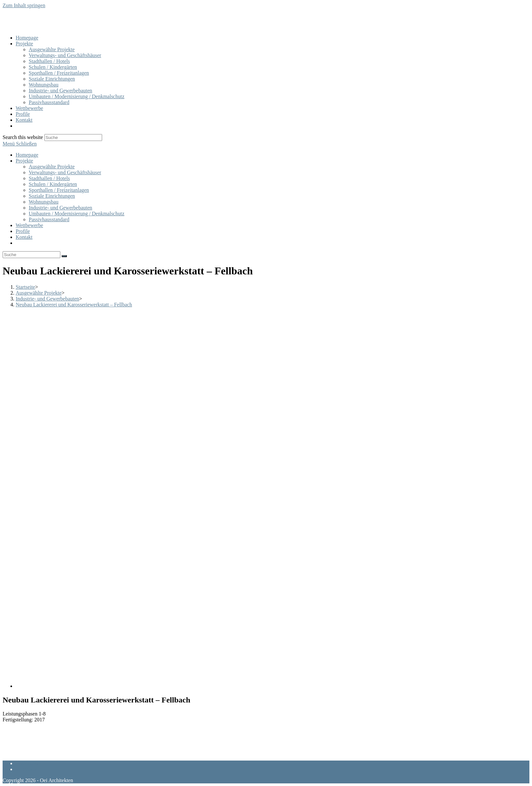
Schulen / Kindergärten (53, 184)
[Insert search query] (31, 255)
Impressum (27, 769)
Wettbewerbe (29, 225)
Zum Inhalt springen (24, 5)
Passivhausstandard (49, 219)
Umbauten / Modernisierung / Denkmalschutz (76, 214)
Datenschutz (29, 763)
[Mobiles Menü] (20, 144)
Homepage (27, 155)
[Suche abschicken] (64, 256)
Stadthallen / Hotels (49, 178)
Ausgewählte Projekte (52, 167)
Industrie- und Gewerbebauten (61, 208)
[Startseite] (25, 287)
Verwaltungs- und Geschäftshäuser (65, 172)
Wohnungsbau (44, 202)
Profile (23, 231)
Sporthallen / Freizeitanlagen (59, 190)
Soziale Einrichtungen (52, 196)
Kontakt (24, 237)
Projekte (24, 161)
